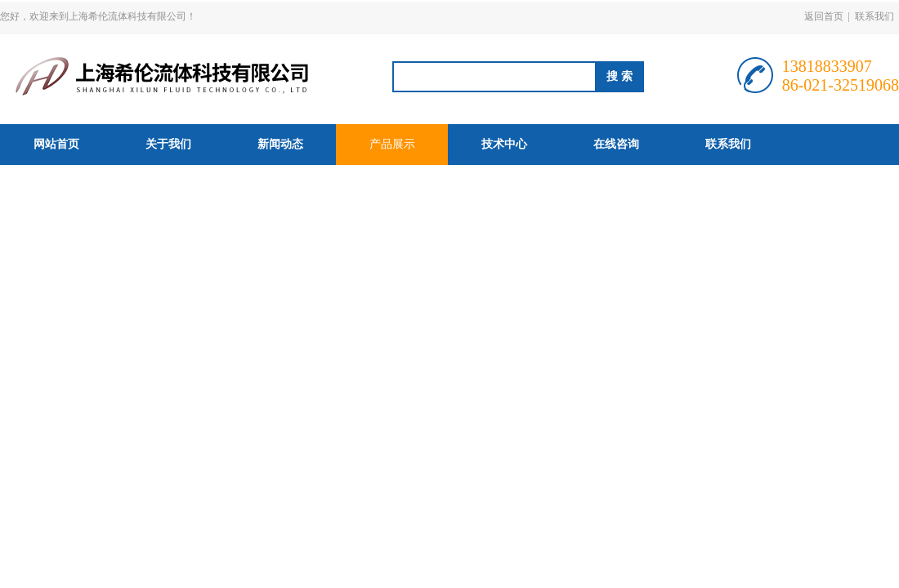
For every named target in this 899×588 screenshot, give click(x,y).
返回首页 (824, 16)
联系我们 (874, 16)
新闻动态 (280, 144)
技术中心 (504, 144)
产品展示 (392, 144)
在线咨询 (616, 144)
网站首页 (56, 144)
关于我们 (168, 144)
